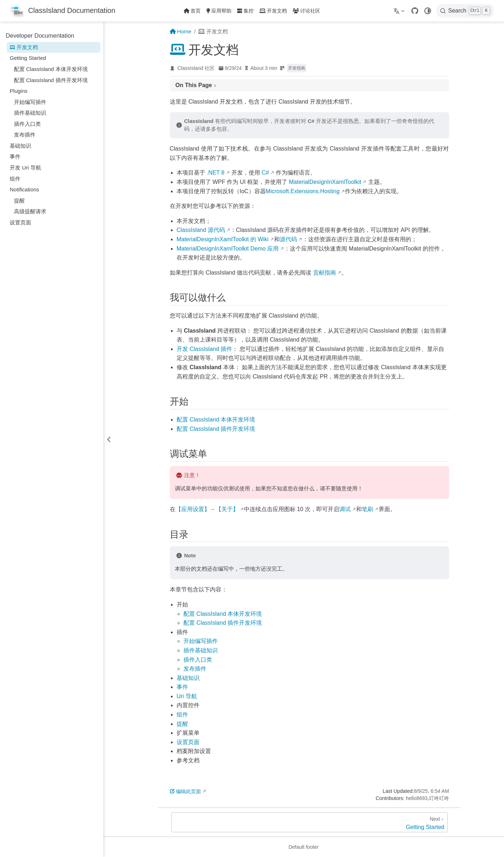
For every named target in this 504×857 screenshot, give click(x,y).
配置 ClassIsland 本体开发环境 (51, 69)
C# (265, 173)
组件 (15, 179)
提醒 (19, 201)
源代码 (288, 239)
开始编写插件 (30, 102)
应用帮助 (219, 11)
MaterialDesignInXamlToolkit (325, 182)
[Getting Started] (309, 822)
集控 (245, 11)
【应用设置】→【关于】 (207, 509)
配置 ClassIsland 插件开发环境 (51, 80)
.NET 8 (216, 173)
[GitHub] (415, 11)
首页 (192, 11)
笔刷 (368, 509)
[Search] (465, 11)
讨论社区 (306, 11)
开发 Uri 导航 (25, 168)
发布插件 (25, 135)
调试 (345, 509)
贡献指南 (325, 273)
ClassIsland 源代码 (201, 230)
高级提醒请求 (30, 211)
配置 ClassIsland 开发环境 (216, 420)
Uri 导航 (187, 696)
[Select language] (400, 11)
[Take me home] (63, 11)
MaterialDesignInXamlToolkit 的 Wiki (223, 239)
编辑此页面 (186, 791)
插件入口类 (27, 124)
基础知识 (20, 146)
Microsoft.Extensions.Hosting (303, 191)
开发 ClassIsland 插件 (205, 349)
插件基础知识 (30, 113)
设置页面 (20, 222)
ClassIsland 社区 (196, 68)
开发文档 (273, 11)
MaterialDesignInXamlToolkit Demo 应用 (228, 249)
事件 (15, 156)
